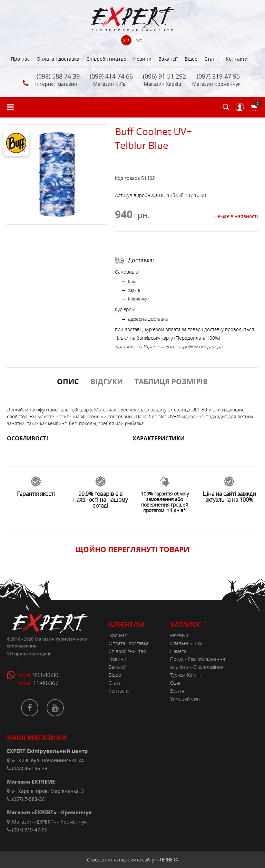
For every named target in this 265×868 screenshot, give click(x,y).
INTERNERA (167, 860)
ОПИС (68, 381)
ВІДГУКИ (107, 381)
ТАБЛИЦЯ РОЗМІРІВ (171, 381)
